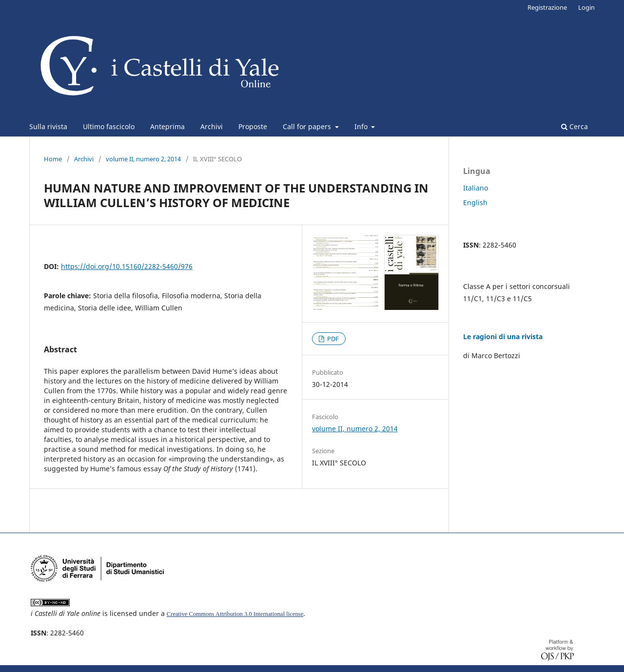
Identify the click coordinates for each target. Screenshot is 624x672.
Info (362, 126)
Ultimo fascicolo (109, 126)
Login (586, 7)
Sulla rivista (48, 126)
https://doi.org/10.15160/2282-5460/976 (127, 266)
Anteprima (167, 126)
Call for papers (308, 126)
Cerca (575, 126)
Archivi (212, 126)
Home (53, 159)
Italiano (476, 188)
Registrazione (547, 7)
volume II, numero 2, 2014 (143, 159)
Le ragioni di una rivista (503, 336)
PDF (332, 339)
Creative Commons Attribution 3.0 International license (235, 614)
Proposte (253, 126)
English (475, 202)
